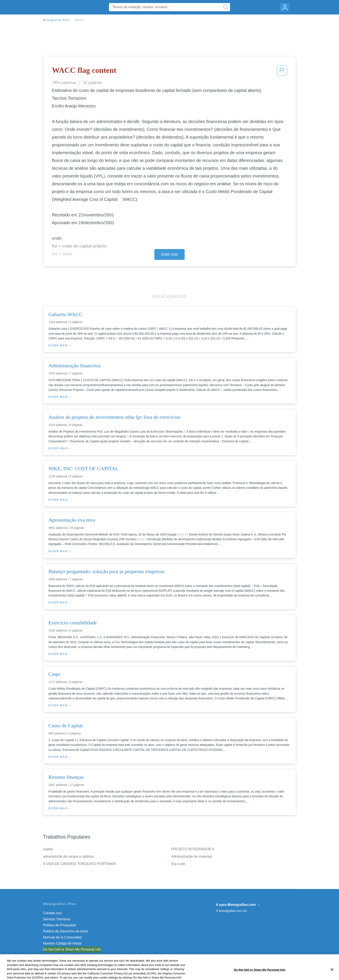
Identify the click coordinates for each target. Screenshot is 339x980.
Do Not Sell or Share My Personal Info (72, 949)
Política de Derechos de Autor (66, 931)
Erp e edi (178, 864)
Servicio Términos (57, 919)
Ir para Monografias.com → (238, 905)
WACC (79, 20)
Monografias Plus (56, 20)
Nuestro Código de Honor (62, 943)
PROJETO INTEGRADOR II (193, 849)
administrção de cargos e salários (68, 856)
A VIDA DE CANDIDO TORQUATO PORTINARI (79, 864)
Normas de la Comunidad (62, 937)
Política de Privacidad (59, 925)
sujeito (48, 849)
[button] (282, 72)
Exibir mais (169, 254)
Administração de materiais (192, 856)
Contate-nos (52, 913)
